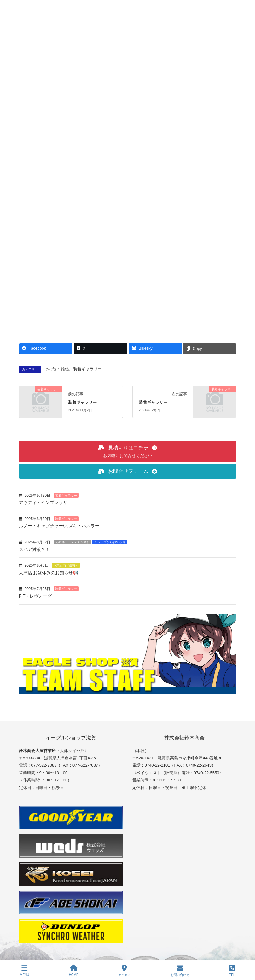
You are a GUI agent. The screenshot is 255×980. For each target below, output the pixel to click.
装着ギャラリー (87, 369)
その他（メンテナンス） (72, 542)
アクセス (125, 971)
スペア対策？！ (34, 549)
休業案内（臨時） (66, 565)
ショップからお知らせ (110, 542)
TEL (232, 971)
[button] (128, 452)
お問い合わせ (180, 971)
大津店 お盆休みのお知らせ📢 (52, 573)
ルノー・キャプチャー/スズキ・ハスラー (59, 526)
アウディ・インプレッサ (43, 502)
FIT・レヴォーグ (35, 596)
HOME (74, 971)
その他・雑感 (56, 369)
